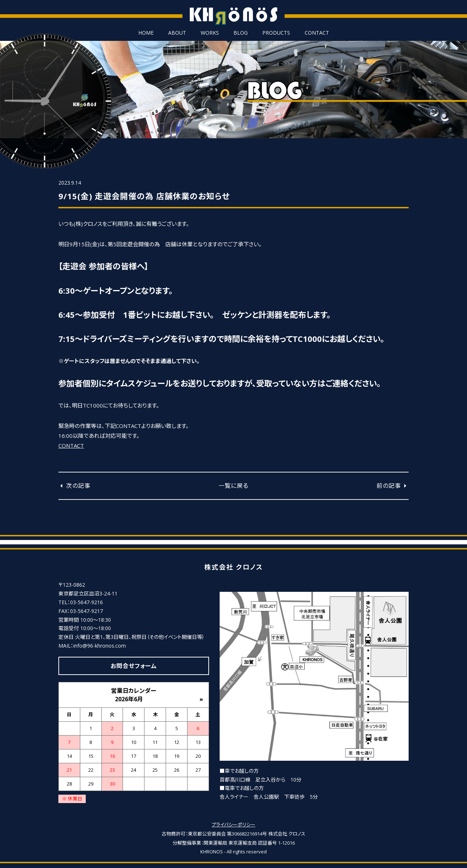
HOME (146, 33)
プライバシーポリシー (233, 825)
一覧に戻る (233, 486)
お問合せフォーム (134, 666)
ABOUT (177, 33)
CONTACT (317, 33)
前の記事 (393, 486)
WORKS (210, 33)
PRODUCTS (276, 33)
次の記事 (74, 486)
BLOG (241, 33)
